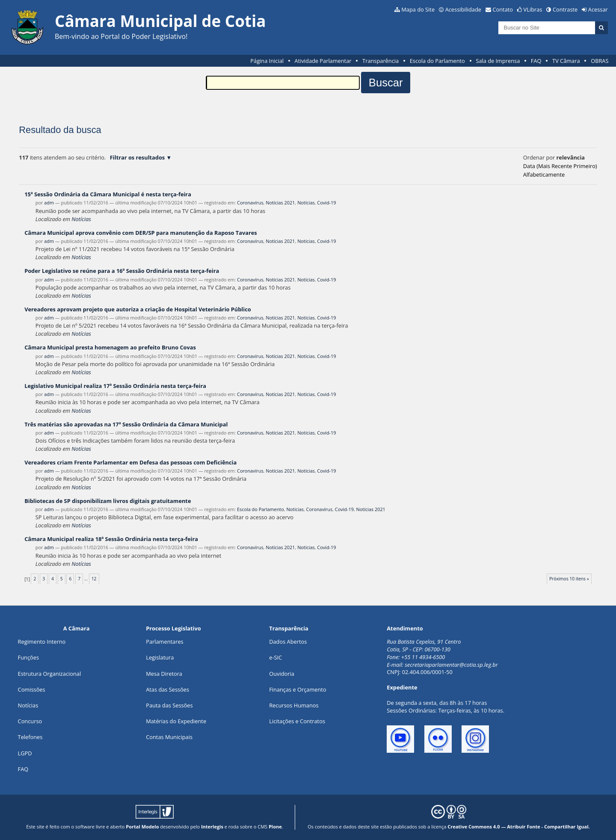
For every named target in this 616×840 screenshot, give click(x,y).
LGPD (25, 753)
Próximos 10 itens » (569, 579)
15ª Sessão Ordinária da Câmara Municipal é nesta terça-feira (108, 194)
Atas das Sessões (167, 689)
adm (49, 203)
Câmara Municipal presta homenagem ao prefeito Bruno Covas (110, 347)
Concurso (30, 721)
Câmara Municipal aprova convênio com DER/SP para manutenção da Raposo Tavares (141, 233)
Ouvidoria (282, 674)
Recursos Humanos (294, 705)
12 (94, 579)
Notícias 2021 (280, 203)
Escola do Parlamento (437, 61)
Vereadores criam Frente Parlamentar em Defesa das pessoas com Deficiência (130, 462)
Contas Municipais (169, 737)
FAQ (536, 61)
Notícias (306, 203)
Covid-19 (326, 203)
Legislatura (160, 657)
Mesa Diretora (164, 674)
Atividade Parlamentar (323, 61)
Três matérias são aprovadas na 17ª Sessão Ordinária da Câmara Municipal (126, 424)
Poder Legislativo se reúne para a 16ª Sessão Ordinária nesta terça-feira (122, 271)
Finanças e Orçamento (298, 689)
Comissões (32, 689)
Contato (503, 9)
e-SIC (275, 657)
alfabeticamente (544, 175)
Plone (275, 827)
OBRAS (600, 61)
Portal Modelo (142, 827)
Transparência (381, 61)
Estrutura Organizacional (50, 674)
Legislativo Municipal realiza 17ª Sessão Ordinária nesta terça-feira (115, 386)
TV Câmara (566, 61)
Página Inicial (267, 61)
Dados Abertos (288, 642)
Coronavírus (250, 203)
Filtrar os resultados (137, 157)
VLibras (533, 9)
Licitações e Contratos (297, 721)
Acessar (598, 9)
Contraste (565, 9)
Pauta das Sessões (169, 705)
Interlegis (212, 827)
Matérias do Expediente (176, 721)
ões (28, 657)
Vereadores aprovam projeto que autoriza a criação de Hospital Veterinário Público (138, 309)
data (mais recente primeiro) (560, 166)
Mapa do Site (418, 9)
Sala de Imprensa (498, 61)
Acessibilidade (463, 9)
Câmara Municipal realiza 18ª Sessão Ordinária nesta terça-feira (111, 539)
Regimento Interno (42, 642)
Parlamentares (164, 642)
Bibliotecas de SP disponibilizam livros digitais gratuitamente (108, 501)
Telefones (30, 737)
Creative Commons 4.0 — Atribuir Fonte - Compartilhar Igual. (519, 827)
